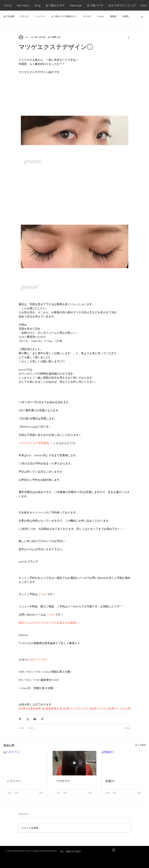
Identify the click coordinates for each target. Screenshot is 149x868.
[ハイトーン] (25, 763)
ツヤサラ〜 (63, 781)
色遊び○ (110, 781)
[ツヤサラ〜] (74, 763)
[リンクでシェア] (42, 719)
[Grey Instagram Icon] (114, 850)
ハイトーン (14, 781)
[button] (142, 17)
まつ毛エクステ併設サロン (64, 17)
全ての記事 (9, 17)
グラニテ (24, 17)
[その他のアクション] (129, 37)
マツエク (87, 17)
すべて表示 (140, 745)
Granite (101, 17)
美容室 (113, 17)
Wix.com (53, 851)
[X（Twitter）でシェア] (27, 719)
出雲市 (126, 17)
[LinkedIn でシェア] (35, 719)
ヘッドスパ (40, 17)
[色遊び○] (124, 763)
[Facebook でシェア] (20, 719)
